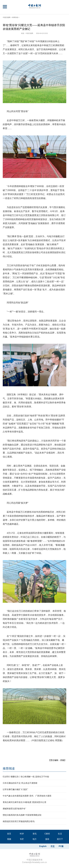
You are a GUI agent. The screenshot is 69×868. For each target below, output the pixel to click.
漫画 (47, 839)
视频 (9, 839)
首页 (9, 834)
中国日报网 (6, 17)
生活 (60, 834)
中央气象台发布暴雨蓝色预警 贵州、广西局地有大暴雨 (27, 796)
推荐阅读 (9, 768)
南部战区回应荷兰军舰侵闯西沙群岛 (19, 821)
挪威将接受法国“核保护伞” (14, 809)
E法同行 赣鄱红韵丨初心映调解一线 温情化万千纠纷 (26, 777)
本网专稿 (15, 17)
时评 (22, 834)
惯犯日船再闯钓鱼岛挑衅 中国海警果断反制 (22, 815)
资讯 (35, 834)
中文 (53, 846)
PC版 (61, 846)
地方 (35, 839)
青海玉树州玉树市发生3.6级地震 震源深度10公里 (24, 802)
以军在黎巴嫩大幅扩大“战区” (15, 789)
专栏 (22, 839)
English (43, 846)
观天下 (60, 839)
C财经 (47, 834)
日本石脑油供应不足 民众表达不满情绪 (20, 783)
